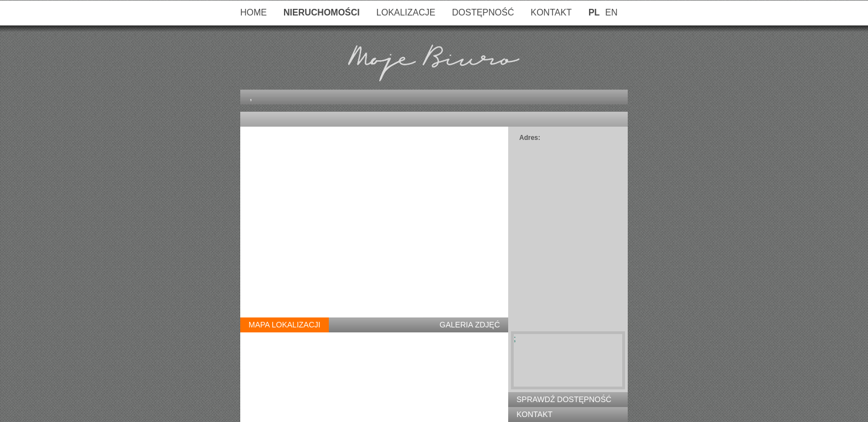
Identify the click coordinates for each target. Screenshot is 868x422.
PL (594, 12)
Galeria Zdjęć (470, 325)
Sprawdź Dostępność (564, 399)
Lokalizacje (406, 12)
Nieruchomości (322, 12)
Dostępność (483, 12)
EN (611, 12)
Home (254, 12)
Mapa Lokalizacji (285, 325)
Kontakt (551, 12)
